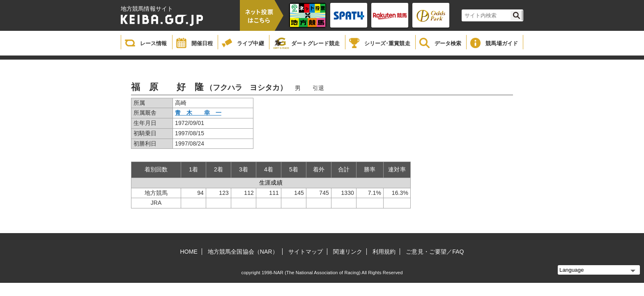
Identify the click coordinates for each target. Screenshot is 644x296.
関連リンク (348, 252)
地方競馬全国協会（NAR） (243, 252)
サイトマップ (306, 252)
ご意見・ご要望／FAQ (435, 252)
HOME (189, 252)
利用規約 (384, 252)
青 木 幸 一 (198, 113)
